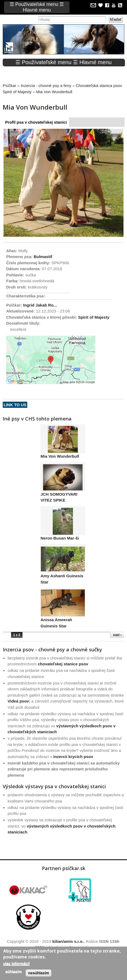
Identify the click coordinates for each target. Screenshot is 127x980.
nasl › (117, 635)
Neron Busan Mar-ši (60, 538)
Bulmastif (43, 257)
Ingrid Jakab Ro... (40, 305)
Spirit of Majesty (94, 317)
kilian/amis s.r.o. (68, 941)
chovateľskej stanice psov (63, 664)
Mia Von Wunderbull (60, 456)
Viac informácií (16, 964)
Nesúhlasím (39, 973)
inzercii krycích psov (73, 757)
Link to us (15, 405)
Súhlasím (14, 972)
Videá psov (18, 701)
